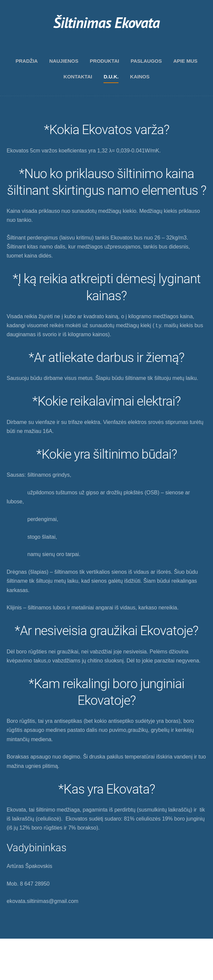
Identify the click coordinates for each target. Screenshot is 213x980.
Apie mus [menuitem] (186, 61)
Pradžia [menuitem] (27, 61)
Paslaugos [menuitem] (146, 61)
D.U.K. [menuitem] (111, 77)
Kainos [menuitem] (140, 77)
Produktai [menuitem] (105, 61)
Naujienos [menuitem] (64, 61)
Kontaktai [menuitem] (78, 77)
